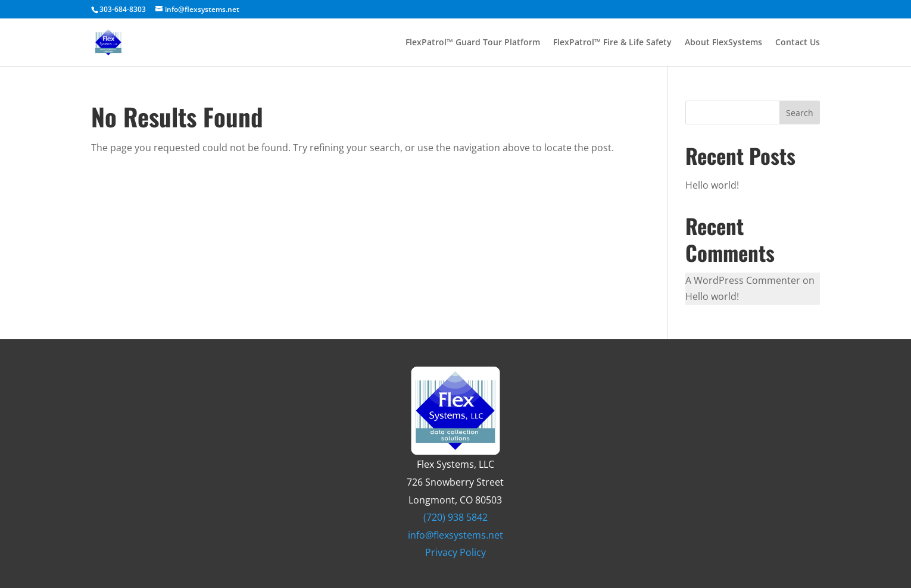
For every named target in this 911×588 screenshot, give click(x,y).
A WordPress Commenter (743, 280)
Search (800, 113)
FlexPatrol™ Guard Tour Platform (473, 43)
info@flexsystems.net (455, 535)
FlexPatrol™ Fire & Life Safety (612, 43)
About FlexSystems (723, 43)
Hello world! (712, 185)
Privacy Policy (455, 552)
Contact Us (798, 43)
